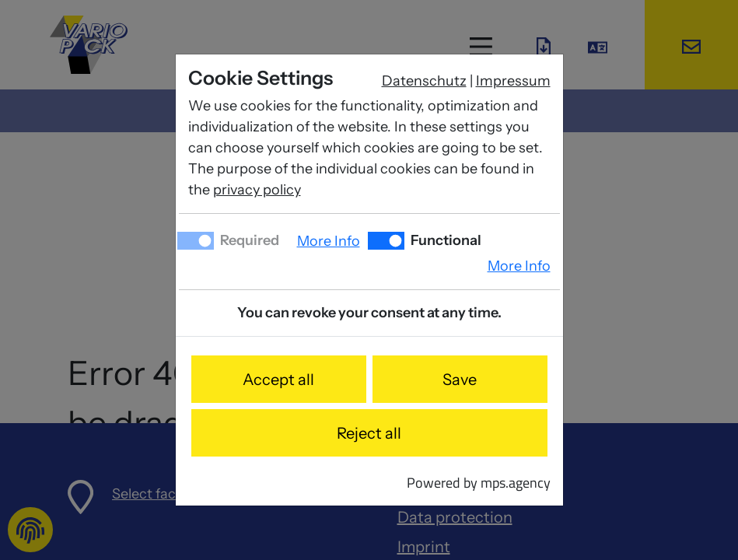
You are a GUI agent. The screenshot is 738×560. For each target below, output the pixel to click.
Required (248, 240)
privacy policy (257, 190)
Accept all (278, 380)
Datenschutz (424, 81)
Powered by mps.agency (479, 483)
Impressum (513, 81)
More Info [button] (329, 241)
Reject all (369, 433)
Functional (444, 240)
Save (460, 380)
